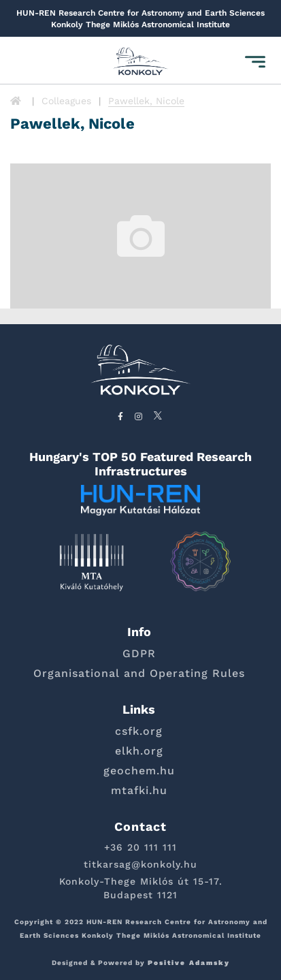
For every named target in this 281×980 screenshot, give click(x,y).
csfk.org (139, 731)
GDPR (139, 653)
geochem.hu (139, 771)
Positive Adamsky (189, 963)
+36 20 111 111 (140, 847)
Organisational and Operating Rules (139, 673)
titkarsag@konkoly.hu (140, 864)
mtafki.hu (139, 790)
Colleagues (66, 101)
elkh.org (139, 751)
